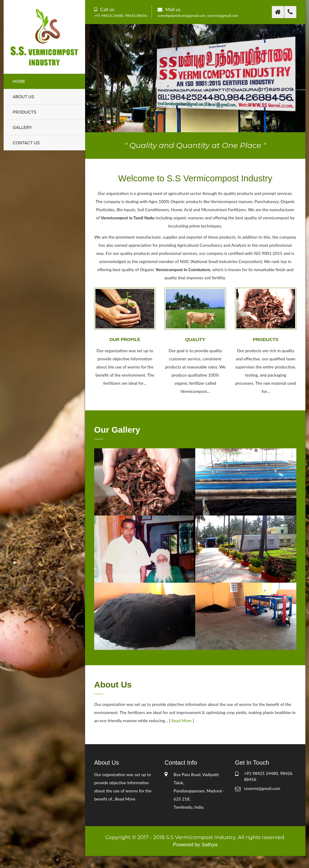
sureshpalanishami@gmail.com (182, 16)
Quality (195, 340)
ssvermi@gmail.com (223, 16)
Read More (182, 721)
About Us (23, 97)
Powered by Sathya (195, 845)
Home (19, 81)
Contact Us (26, 143)
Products (25, 112)
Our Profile (125, 340)
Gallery (22, 127)
